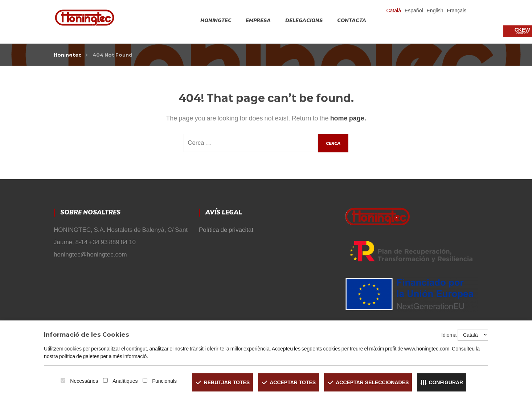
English (435, 11)
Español (414, 11)
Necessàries (84, 381)
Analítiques (125, 381)
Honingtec (67, 55)
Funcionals (164, 381)
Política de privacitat (226, 230)
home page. (348, 118)
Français (457, 11)
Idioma (449, 335)
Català (393, 11)
